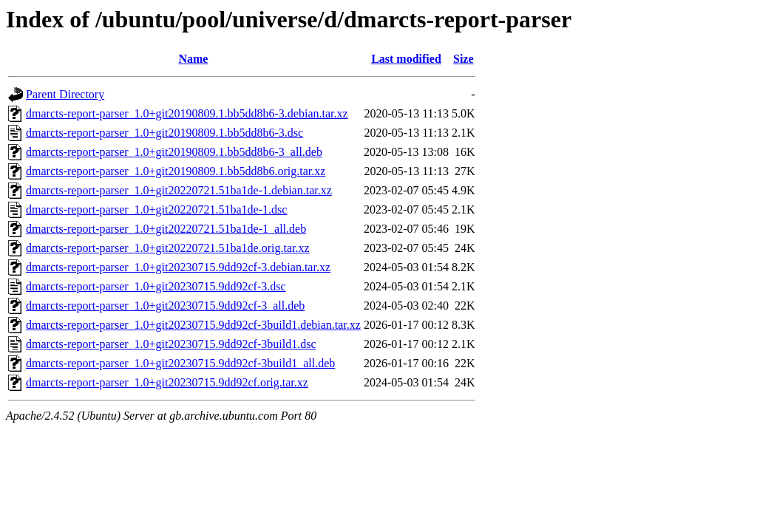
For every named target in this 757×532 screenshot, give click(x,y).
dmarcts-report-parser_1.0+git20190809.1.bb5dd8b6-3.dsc (164, 133)
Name (193, 59)
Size (464, 59)
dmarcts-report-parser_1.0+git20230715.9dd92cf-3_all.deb (165, 306)
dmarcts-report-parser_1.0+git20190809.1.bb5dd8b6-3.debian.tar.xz (187, 113)
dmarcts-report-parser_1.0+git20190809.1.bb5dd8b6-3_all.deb (174, 152)
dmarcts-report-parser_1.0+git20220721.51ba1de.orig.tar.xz (168, 248)
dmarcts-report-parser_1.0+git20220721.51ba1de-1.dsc (156, 209)
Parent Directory (65, 94)
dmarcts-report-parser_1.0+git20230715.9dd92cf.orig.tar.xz (167, 382)
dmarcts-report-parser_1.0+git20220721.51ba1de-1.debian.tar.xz (179, 190)
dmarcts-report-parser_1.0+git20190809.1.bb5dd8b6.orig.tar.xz (176, 171)
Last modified (406, 59)
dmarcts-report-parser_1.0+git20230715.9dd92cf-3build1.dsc (171, 344)
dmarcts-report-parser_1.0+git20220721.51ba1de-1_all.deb (166, 229)
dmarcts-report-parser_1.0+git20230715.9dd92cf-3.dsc (156, 286)
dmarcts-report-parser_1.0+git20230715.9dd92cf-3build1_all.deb (180, 363)
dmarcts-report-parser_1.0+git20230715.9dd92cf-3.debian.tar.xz (178, 267)
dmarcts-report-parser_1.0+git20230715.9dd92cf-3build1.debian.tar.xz (193, 325)
